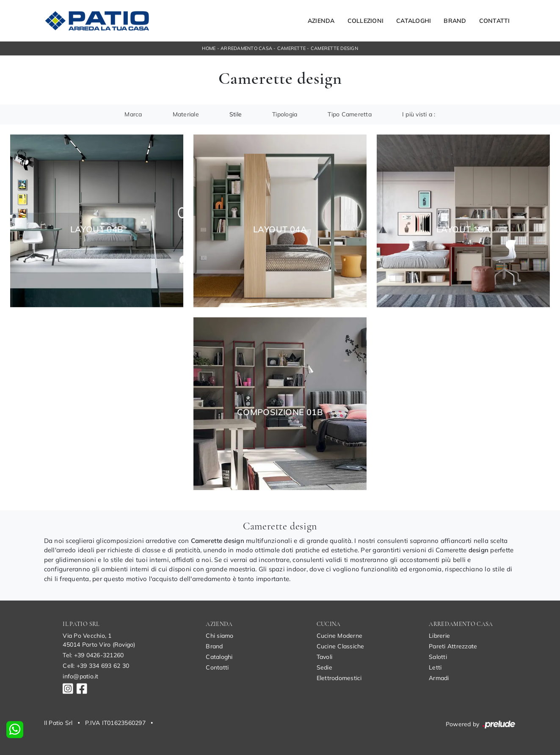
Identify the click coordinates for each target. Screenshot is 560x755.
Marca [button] (133, 114)
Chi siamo (219, 636)
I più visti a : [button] (419, 114)
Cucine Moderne (340, 636)
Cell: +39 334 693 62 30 (96, 666)
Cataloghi (414, 21)
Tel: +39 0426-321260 (93, 655)
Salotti (438, 657)
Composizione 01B (280, 412)
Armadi (439, 678)
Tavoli (325, 657)
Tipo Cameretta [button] (350, 114)
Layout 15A (463, 229)
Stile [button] (236, 114)
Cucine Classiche (341, 646)
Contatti (495, 21)
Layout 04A (280, 229)
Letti (435, 667)
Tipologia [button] (285, 114)
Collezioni (366, 21)
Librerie (439, 636)
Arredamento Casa (246, 48)
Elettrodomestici (339, 678)
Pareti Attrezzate (453, 646)
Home (209, 48)
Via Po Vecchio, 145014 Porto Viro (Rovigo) (99, 640)
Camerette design (334, 48)
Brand (455, 21)
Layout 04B (97, 229)
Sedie (324, 667)
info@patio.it (80, 676)
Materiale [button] (186, 114)
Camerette (291, 48)
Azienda (321, 21)
